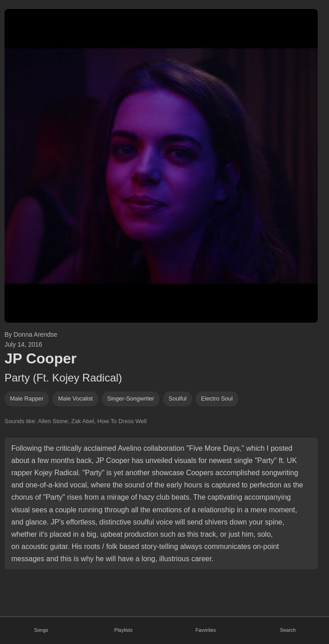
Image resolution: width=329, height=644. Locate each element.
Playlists (123, 630)
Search (288, 630)
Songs (41, 630)
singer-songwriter (131, 398)
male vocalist (75, 398)
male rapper (27, 398)
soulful (178, 398)
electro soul (217, 398)
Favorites (205, 630)
